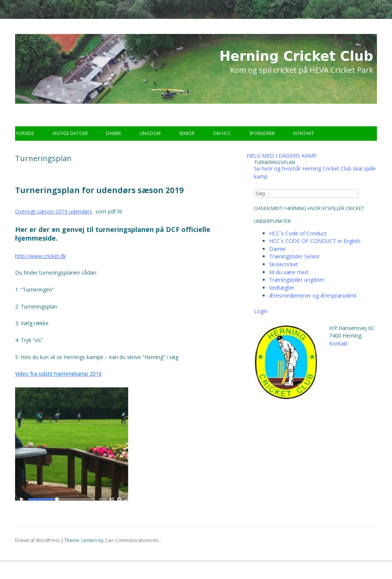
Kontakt (304, 133)
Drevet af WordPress (37, 540)
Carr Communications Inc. (132, 540)
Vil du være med (289, 272)
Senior (187, 133)
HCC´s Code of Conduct (298, 233)
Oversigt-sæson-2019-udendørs (54, 211)
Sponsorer (262, 133)
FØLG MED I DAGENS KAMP (282, 156)
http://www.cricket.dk (41, 256)
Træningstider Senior (294, 256)
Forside (25, 133)
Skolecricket (284, 264)
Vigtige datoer (70, 133)
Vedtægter (282, 288)
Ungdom (150, 133)
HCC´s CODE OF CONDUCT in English (315, 241)
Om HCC (222, 133)
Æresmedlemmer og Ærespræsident (313, 296)
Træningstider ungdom (297, 280)
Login (261, 311)
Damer (113, 133)
